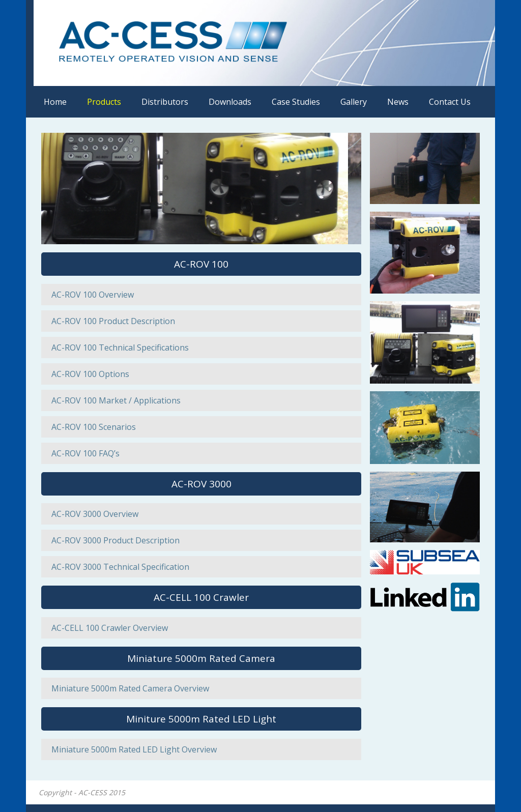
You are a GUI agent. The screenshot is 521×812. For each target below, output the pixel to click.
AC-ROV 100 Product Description (113, 321)
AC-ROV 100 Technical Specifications (120, 347)
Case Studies (296, 102)
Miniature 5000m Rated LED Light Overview (134, 749)
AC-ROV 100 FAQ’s (85, 453)
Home (55, 102)
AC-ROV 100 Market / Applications (116, 400)
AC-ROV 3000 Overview (95, 514)
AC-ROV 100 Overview (93, 295)
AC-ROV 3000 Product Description (115, 540)
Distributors (165, 102)
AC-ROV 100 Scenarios (94, 427)
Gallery (354, 102)
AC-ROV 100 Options (90, 374)
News (398, 102)
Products (104, 102)
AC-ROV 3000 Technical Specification (120, 567)
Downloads (230, 102)
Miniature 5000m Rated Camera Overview (130, 688)
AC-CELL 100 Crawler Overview (110, 628)
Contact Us (450, 102)
